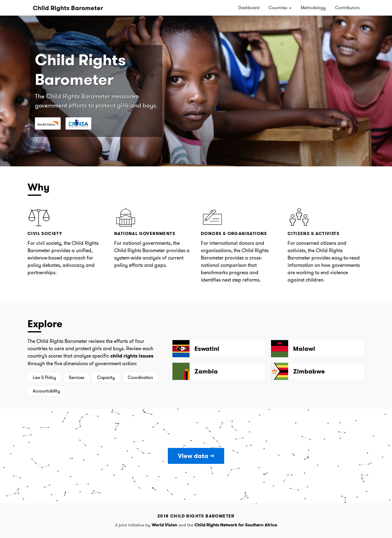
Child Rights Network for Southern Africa (236, 525)
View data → (196, 456)
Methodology (313, 8)
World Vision (164, 525)
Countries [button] (280, 8)
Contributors (347, 8)
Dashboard (249, 8)
